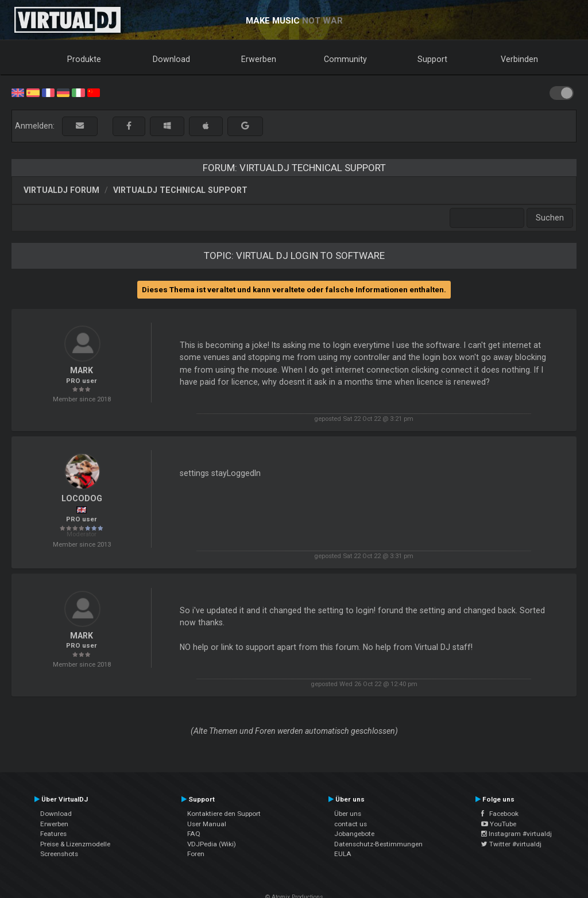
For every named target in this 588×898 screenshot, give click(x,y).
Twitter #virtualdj (511, 844)
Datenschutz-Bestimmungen (378, 844)
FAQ (194, 834)
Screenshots (59, 854)
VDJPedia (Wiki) (212, 844)
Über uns (348, 814)
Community (345, 59)
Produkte (84, 59)
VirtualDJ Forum (61, 190)
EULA (343, 854)
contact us (351, 824)
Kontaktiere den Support (224, 814)
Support (432, 59)
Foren (196, 854)
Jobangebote (354, 834)
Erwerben (259, 59)
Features (53, 834)
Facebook (500, 814)
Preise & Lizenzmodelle (75, 844)
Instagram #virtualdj (517, 834)
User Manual (207, 824)
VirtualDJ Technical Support (180, 190)
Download (171, 59)
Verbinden (519, 59)
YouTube (499, 824)
